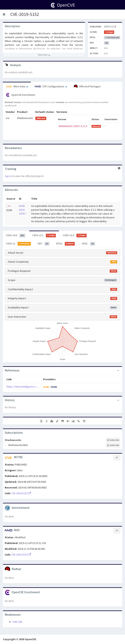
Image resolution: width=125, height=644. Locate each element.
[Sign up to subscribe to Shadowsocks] (113, 440)
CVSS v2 (18, 244)
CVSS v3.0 (75, 235)
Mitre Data (17, 86)
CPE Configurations (51, 86)
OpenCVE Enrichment (21, 95)
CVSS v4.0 (16, 235)
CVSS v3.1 (44, 235)
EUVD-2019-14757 (22, 210)
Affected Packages (87, 87)
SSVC (88, 244)
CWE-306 (17, 622)
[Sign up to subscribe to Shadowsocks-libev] (113, 445)
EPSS (66, 244)
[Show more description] (44, 55)
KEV (44, 244)
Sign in (8, 176)
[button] (4, 14)
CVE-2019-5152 (25, 14)
